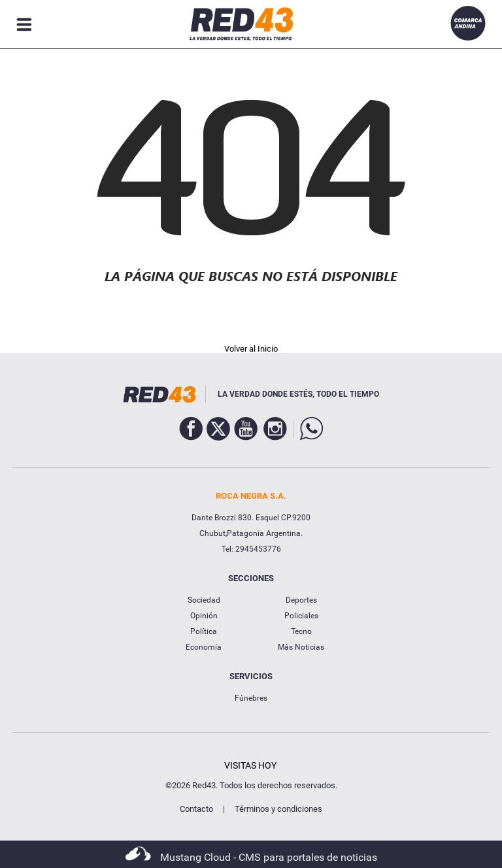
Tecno (301, 631)
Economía (204, 647)
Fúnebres (251, 698)
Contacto (196, 809)
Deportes (301, 600)
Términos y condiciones (278, 809)
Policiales (301, 616)
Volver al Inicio (251, 349)
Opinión (204, 616)
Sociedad (204, 600)
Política (204, 631)
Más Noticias (301, 647)
